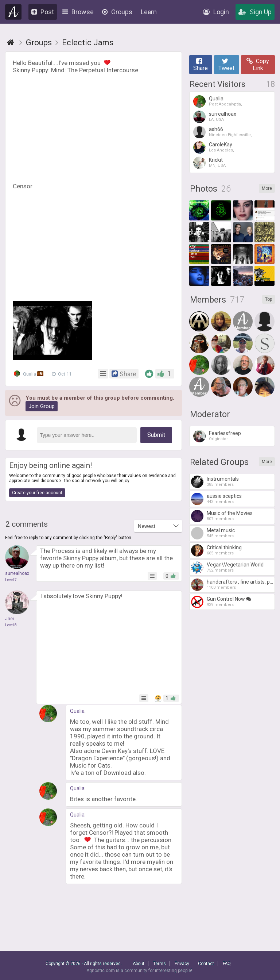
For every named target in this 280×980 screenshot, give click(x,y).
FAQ (227, 964)
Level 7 (11, 580)
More (267, 188)
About (139, 964)
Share (201, 65)
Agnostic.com (13, 12)
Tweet (226, 65)
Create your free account (37, 493)
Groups (117, 12)
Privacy (182, 964)
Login (216, 12)
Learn (149, 12)
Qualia (29, 374)
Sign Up (255, 12)
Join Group (42, 406)
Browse (78, 12)
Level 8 (11, 625)
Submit (156, 435)
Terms (160, 964)
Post (43, 12)
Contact (206, 964)
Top (269, 299)
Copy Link (258, 65)
